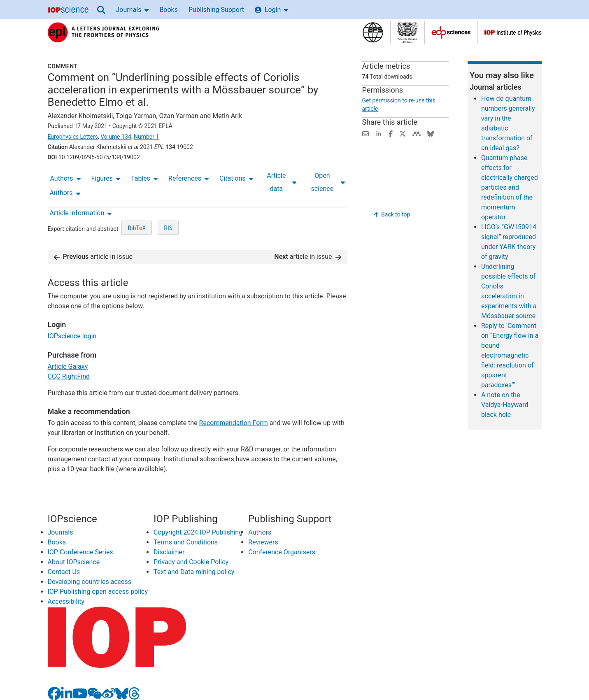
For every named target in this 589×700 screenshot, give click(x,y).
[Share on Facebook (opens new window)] (391, 133)
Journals (133, 10)
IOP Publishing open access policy (98, 592)
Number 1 (146, 137)
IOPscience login (72, 336)
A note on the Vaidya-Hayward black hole (505, 405)
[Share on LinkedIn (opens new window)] (379, 133)
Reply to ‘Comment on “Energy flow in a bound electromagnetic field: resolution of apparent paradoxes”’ (510, 355)
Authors (65, 178)
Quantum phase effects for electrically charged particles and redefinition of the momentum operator (510, 187)
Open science (328, 182)
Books (169, 10)
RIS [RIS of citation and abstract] (168, 228)
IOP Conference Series (80, 552)
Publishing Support (216, 10)
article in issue (93, 257)
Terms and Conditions (186, 542)
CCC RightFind (69, 376)
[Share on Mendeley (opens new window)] (417, 133)
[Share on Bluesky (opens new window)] (431, 133)
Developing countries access (90, 582)
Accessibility (66, 601)
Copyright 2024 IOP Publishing (198, 532)
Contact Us (64, 572)
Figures (106, 178)
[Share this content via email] (366, 133)
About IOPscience (74, 562)
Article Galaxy (68, 366)
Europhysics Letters (73, 137)
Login (271, 10)
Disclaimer (169, 552)
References (189, 178)
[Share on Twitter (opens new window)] (403, 133)
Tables (144, 178)
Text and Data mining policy (194, 572)
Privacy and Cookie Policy (191, 562)
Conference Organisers (282, 552)
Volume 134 (116, 137)
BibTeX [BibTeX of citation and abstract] (137, 228)
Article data (282, 182)
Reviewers (263, 542)
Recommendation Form (234, 423)
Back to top (392, 214)
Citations (236, 178)
